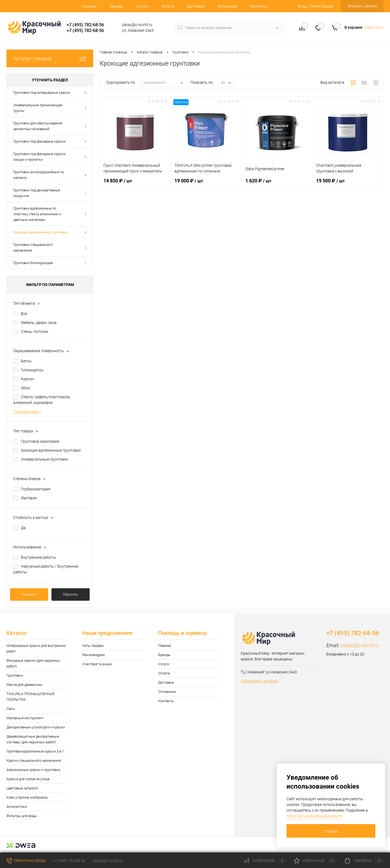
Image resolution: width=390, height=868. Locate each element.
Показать (29, 594)
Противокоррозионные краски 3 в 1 (35, 751)
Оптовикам (227, 6)
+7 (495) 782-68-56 (85, 25)
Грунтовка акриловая (40, 441)
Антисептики (17, 807)
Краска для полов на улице (28, 779)
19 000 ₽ (206, 184)
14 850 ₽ (135, 184)
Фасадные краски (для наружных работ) (33, 663)
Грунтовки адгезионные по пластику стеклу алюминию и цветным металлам (37, 214)
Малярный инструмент (25, 718)
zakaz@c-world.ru (360, 645)
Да (23, 528)
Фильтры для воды (22, 816)
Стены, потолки (35, 332)
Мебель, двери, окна (39, 323)
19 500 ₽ (348, 184)
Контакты (259, 6)
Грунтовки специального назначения (33, 247)
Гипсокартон (32, 370)
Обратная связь (26, 861)
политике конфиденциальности (314, 816)
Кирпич (27, 379)
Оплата (168, 6)
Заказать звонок (362, 6)
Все (24, 314)
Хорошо (331, 831)
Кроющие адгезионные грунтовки (40, 232)
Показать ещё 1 (27, 412)
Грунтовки (15, 675)
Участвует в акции (97, 664)
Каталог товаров (50, 58)
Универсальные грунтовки (44, 459)
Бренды (116, 6)
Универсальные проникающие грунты (38, 108)
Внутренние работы (38, 557)
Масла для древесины (24, 685)
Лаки (11, 709)
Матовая (29, 498)
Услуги (142, 6)
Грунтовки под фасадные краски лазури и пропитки (39, 157)
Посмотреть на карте (259, 681)
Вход (302, 6)
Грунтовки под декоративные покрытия (37, 193)
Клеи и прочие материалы (27, 797)
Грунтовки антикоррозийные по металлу (39, 175)
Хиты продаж (93, 646)
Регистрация (322, 6)
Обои (25, 388)
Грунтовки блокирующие (33, 263)
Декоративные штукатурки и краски (36, 727)
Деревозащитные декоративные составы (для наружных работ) (33, 739)
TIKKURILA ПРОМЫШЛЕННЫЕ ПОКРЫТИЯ (30, 697)
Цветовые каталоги (22, 788)
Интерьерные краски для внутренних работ (36, 648)
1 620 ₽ (277, 184)
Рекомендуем (94, 655)
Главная (89, 6)
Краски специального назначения (34, 761)
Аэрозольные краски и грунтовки (33, 770)
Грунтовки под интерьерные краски (42, 93)
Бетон (26, 361)
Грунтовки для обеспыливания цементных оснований (38, 126)
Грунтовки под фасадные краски (39, 141)
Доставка (196, 6)
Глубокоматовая (36, 489)
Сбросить (70, 594)
